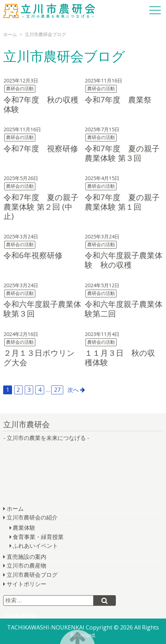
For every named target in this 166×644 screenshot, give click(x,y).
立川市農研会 (49, 11)
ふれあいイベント (35, 546)
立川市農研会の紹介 (32, 517)
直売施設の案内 (26, 557)
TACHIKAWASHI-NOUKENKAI (46, 627)
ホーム (15, 509)
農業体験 (24, 528)
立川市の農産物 (26, 565)
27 (57, 390)
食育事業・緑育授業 (38, 537)
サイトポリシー (26, 584)
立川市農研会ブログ (32, 575)
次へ (73, 390)
